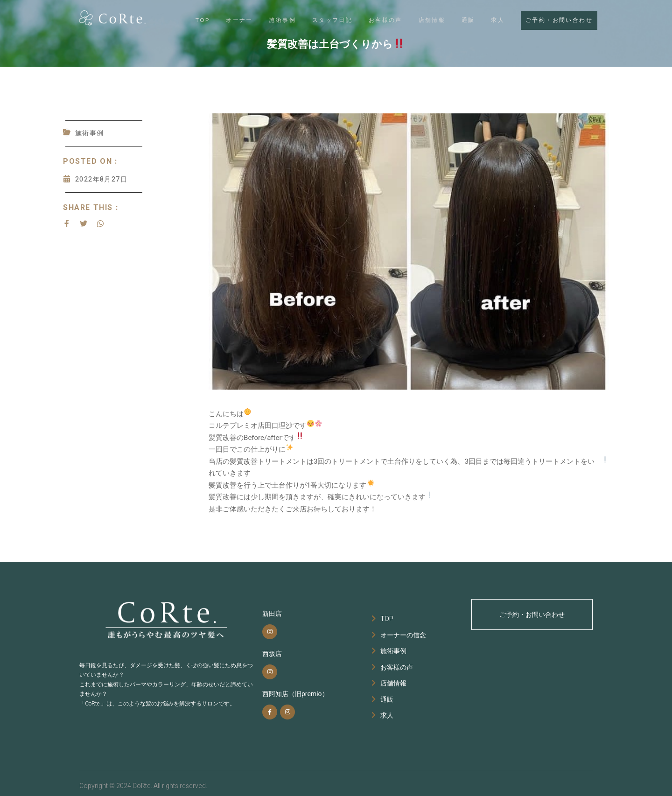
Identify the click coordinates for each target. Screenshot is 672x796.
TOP (183, 19)
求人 (495, 19)
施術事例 (268, 19)
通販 (463, 19)
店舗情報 (425, 19)
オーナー (222, 19)
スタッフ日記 (320, 19)
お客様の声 (376, 19)
